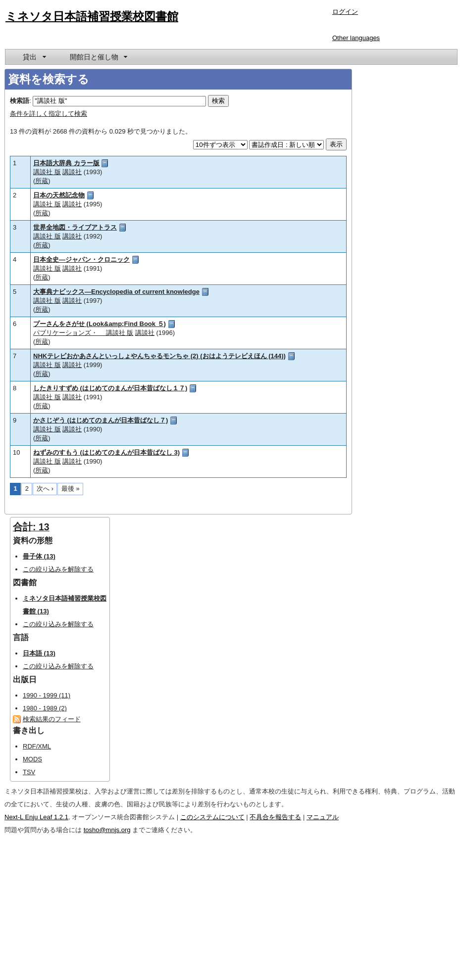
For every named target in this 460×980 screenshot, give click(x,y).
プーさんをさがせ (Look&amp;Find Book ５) (100, 324)
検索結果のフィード (52, 719)
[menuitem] (34, 57)
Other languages (356, 38)
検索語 (20, 101)
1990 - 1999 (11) (47, 695)
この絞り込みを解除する (58, 569)
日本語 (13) (39, 653)
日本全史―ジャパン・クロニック (81, 259)
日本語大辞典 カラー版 (66, 163)
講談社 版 (47, 172)
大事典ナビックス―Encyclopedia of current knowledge (116, 292)
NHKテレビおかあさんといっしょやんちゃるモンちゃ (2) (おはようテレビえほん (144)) (159, 356)
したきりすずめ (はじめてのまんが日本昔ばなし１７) (110, 388)
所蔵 (42, 181)
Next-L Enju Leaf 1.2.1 (36, 817)
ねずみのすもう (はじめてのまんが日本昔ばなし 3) (106, 452)
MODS (32, 759)
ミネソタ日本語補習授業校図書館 (92, 16)
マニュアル (323, 817)
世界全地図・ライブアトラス (75, 227)
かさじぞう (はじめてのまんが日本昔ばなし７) (101, 420)
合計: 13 (31, 527)
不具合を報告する (275, 817)
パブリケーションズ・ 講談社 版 (83, 333)
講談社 (72, 172)
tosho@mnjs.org (107, 830)
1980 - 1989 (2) (45, 708)
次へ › (45, 489)
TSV (29, 772)
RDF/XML (37, 746)
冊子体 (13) (39, 556)
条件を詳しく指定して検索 (49, 114)
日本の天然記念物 (59, 195)
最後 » (71, 489)
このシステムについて (212, 817)
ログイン (345, 12)
